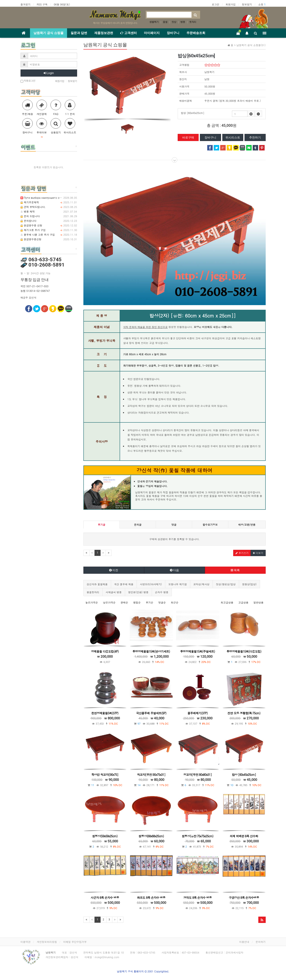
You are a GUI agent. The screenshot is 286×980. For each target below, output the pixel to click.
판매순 (124, 602)
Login (49, 73)
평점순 (137, 602)
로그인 (215, 4)
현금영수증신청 (31, 239)
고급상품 (243, 602)
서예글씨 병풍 (114, 592)
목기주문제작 (30, 202)
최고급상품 (227, 602)
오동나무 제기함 (178, 584)
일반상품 (259, 602)
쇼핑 (262, 4)
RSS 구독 (42, 4)
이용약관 (26, 942)
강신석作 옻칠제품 (97, 584)
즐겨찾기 (26, 4)
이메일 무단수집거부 (75, 942)
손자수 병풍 (162, 592)
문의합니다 (28, 221)
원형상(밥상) (249, 584)
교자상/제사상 (201, 584)
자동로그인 (28, 81)
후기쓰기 (242, 553)
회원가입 (230, 4)
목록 (235, 570)
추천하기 (255, 137)
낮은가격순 (109, 602)
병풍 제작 (28, 211)
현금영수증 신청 (31, 225)
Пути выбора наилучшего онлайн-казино (49, 198)
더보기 (258, 553)
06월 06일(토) (62, 4)
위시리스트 (233, 137)
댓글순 (162, 602)
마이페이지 (152, 33)
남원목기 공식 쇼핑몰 (49, 33)
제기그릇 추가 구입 (33, 230)
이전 (114, 570)
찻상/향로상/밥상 (226, 584)
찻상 (174, 22)
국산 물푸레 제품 (124, 584)
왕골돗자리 (93, 592)
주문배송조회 (196, 33)
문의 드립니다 (30, 216)
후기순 (150, 602)
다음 (174, 570)
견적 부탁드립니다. (33, 207)
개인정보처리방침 (47, 942)
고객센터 (129, 33)
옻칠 (165, 22)
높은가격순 (92, 602)
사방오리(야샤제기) (151, 584)
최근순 (175, 602)
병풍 (183, 22)
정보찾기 (247, 4)
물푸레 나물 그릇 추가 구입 (38, 235)
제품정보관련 (104, 33)
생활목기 (154, 22)
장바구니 (173, 33)
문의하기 (261, 942)
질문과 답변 (79, 33)
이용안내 (244, 942)
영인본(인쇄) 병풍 (138, 592)
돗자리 (193, 22)
